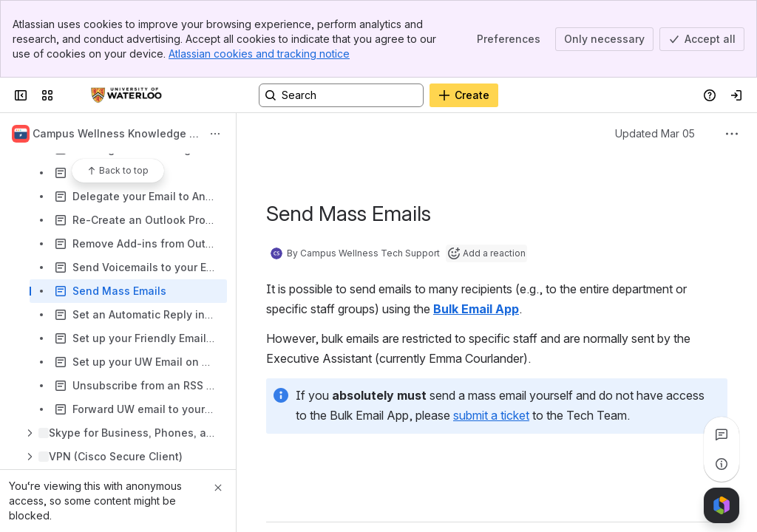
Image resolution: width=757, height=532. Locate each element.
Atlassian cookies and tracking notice (259, 54)
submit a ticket (491, 415)
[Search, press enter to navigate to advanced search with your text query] (341, 95)
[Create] (464, 95)
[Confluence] (126, 95)
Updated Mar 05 (655, 133)
